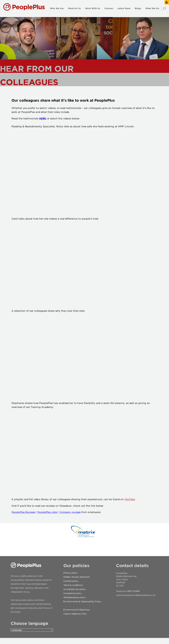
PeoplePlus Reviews (24, 518)
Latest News (124, 8)
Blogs (138, 8)
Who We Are (57, 8)
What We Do (152, 8)
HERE (42, 120)
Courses (109, 8)
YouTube (129, 505)
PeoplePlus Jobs (50, 518)
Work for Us (74, 8)
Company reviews (75, 518)
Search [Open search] (164, 8)
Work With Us (93, 8)
